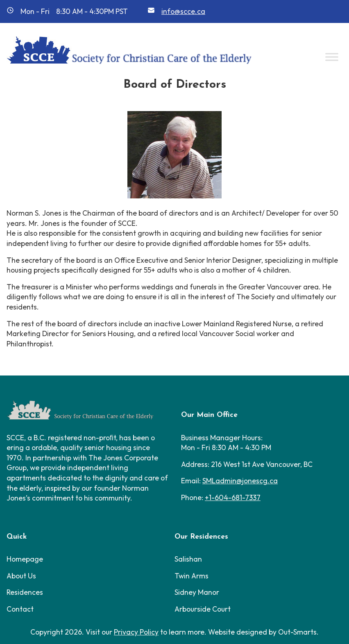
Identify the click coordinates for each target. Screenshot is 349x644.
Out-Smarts (297, 632)
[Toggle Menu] (332, 57)
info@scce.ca (183, 11)
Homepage (25, 559)
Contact (20, 609)
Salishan (188, 559)
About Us (21, 576)
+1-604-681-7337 (233, 497)
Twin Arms (191, 576)
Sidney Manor (197, 592)
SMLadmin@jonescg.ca (240, 481)
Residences (25, 592)
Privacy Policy (136, 632)
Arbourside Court (203, 609)
